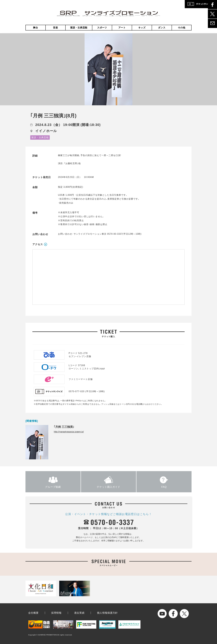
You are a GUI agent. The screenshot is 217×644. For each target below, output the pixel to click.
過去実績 (79, 613)
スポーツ (102, 28)
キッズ (142, 28)
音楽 (55, 28)
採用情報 (56, 613)
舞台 (35, 28)
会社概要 (33, 613)
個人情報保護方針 (107, 613)
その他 (182, 28)
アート (122, 28)
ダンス (162, 28)
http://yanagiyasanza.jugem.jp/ (69, 432)
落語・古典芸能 (79, 28)
